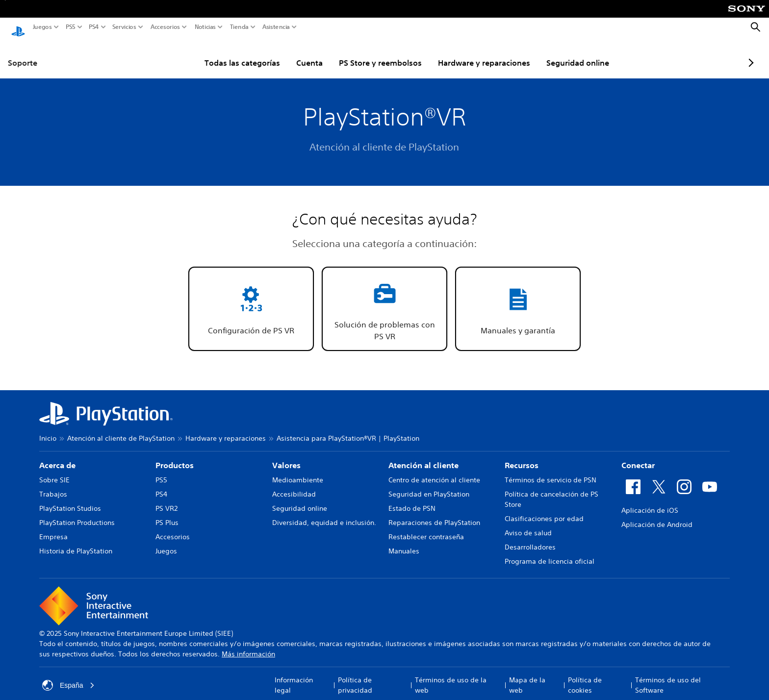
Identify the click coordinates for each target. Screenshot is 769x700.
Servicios (124, 27)
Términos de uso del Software (668, 676)
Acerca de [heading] (57, 456)
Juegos (42, 27)
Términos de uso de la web (451, 676)
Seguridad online (554, 53)
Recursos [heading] (522, 456)
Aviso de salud (528, 524)
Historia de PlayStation (76, 542)
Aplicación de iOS (650, 501)
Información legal (294, 676)
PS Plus (167, 513)
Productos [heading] (175, 456)
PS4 (94, 27)
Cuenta (286, 53)
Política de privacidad (355, 676)
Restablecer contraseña (426, 527)
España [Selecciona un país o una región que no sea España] (68, 676)
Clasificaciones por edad (544, 509)
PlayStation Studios (70, 499)
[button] (251, 300)
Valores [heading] (286, 456)
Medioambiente (298, 471)
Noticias (205, 27)
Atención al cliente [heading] (423, 456)
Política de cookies (585, 676)
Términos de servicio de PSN (551, 471)
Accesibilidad (294, 485)
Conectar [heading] (638, 456)
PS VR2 (167, 499)
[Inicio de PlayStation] (18, 27)
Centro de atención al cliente (434, 471)
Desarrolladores (530, 538)
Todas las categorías (219, 53)
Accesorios (165, 27)
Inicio (48, 429)
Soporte (23, 53)
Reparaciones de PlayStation (434, 513)
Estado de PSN (412, 499)
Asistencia (276, 27)
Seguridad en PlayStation (429, 485)
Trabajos (53, 485)
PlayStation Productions (77, 513)
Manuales (404, 542)
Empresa (53, 527)
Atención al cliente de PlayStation (121, 429)
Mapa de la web (527, 676)
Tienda (239, 27)
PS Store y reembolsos (357, 53)
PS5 (71, 27)
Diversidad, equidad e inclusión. (324, 513)
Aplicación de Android (657, 515)
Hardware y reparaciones (461, 53)
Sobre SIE (54, 471)
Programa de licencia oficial (550, 552)
